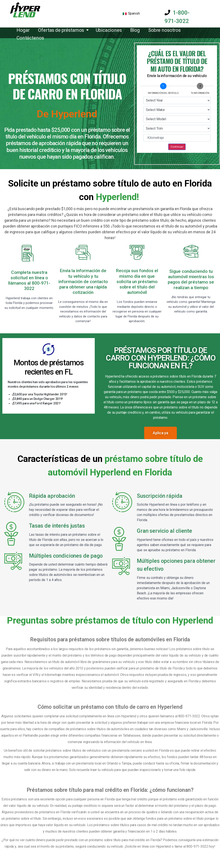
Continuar (177, 147)
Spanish (131, 13)
